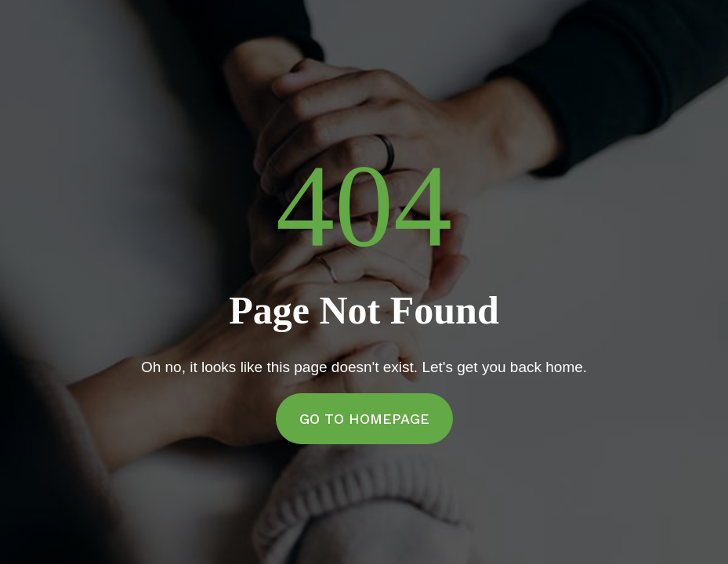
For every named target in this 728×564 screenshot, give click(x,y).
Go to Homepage (364, 419)
